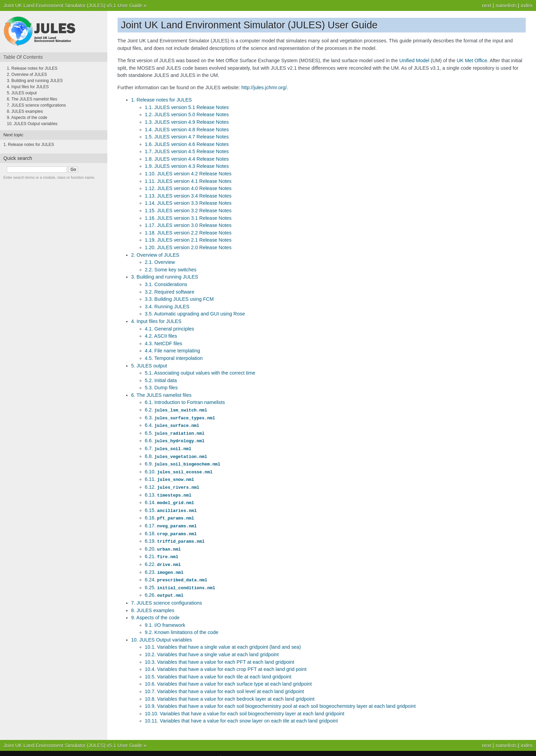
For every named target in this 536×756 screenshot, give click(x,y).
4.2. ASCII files (161, 336)
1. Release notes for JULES (162, 100)
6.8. (176, 454)
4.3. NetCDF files (164, 343)
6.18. (171, 528)
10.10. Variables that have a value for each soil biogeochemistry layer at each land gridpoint (245, 705)
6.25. (180, 580)
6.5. (175, 432)
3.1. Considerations (166, 284)
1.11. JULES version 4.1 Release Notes (188, 181)
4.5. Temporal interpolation (174, 358)
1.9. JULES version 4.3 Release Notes (187, 166)
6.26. (164, 587)
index (527, 5)
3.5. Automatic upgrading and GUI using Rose (195, 314)
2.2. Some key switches (171, 270)
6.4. (172, 424)
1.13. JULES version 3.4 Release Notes (188, 196)
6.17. (171, 521)
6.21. (162, 550)
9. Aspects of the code (156, 609)
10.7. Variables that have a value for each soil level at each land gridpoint (224, 683)
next (487, 5)
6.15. (171, 506)
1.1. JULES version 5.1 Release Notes (187, 107)
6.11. (170, 476)
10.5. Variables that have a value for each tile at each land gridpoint (218, 668)
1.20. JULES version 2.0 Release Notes (188, 247)
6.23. (164, 565)
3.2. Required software (170, 292)
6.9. (183, 461)
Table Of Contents (23, 57)
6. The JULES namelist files (162, 395)
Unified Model (414, 60)
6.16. (170, 513)
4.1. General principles (170, 329)
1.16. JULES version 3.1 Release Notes (188, 218)
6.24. (176, 572)
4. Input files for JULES (156, 321)
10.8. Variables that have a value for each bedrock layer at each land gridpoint (230, 690)
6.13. (168, 491)
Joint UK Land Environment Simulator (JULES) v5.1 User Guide (73, 5)
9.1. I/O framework (165, 617)
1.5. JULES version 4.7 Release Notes (187, 137)
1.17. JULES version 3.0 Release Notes (188, 225)
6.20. (163, 543)
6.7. (168, 447)
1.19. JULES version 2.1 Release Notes (188, 240)
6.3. (180, 417)
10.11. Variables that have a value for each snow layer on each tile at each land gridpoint (242, 712)
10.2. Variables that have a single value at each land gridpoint (212, 646)
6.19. (175, 535)
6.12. (172, 484)
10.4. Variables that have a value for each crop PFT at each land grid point (226, 661)
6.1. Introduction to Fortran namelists (185, 402)
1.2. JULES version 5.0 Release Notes (187, 114)
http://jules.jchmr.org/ (264, 87)
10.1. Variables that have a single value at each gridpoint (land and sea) (223, 638)
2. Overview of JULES (155, 255)
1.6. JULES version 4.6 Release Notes (187, 144)
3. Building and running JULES (165, 277)
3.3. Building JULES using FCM (179, 299)
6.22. (163, 557)
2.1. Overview (160, 262)
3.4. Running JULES (167, 307)
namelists (506, 5)
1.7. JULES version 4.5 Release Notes (187, 151)
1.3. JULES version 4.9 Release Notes (187, 122)
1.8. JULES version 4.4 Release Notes (187, 159)
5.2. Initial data (161, 380)
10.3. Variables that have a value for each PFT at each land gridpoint (220, 653)
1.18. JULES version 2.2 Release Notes (188, 233)
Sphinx (299, 749)
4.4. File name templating (173, 351)
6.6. (175, 439)
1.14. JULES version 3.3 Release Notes (188, 203)
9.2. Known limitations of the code (182, 624)
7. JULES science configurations (167, 594)
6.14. (170, 498)
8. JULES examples (153, 602)
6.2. (176, 410)
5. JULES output (149, 366)
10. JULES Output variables (162, 631)
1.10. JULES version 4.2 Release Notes (188, 174)
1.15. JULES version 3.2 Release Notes (188, 211)
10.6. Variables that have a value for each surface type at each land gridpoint (229, 675)
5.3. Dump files (161, 388)
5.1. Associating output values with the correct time (200, 373)
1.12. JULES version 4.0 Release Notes (188, 188)
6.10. (179, 469)
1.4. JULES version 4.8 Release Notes (187, 130)
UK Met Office (472, 60)
